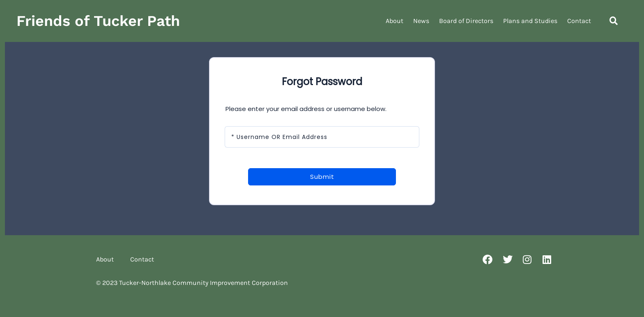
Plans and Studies (530, 21)
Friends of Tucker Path (98, 21)
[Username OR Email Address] (322, 137)
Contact (579, 21)
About (394, 21)
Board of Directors (466, 21)
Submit (322, 177)
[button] (614, 21)
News (421, 21)
